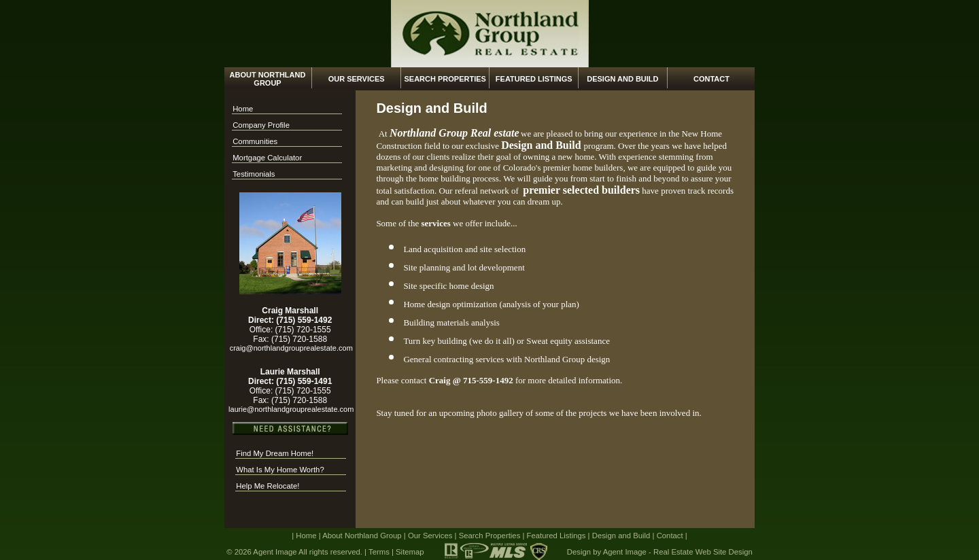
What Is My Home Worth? (280, 470)
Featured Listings (534, 79)
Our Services (357, 79)
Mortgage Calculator (267, 158)
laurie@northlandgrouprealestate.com (290, 409)
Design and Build (622, 79)
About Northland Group (268, 79)
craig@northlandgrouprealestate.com (290, 348)
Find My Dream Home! (275, 453)
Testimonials (254, 174)
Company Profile (261, 125)
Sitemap (410, 552)
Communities (255, 141)
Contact (711, 79)
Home (243, 109)
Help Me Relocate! (268, 486)
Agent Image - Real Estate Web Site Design (678, 552)
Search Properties (445, 79)
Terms (379, 552)
